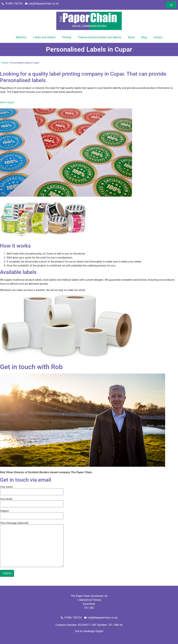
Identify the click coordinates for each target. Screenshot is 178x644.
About (131, 37)
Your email (32, 501)
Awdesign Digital (93, 631)
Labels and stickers (44, 37)
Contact (158, 37)
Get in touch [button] (7, 102)
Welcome (21, 37)
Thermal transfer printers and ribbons (99, 37)
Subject (32, 513)
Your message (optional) (32, 545)
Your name (32, 489)
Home (5, 63)
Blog (144, 37)
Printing (67, 37)
